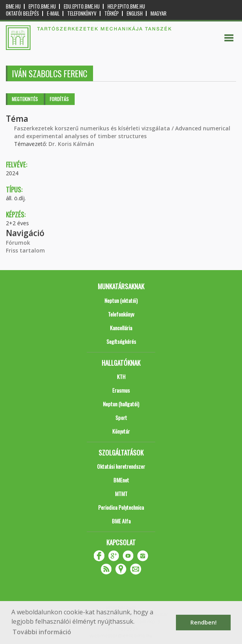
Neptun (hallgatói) (121, 404)
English (135, 13)
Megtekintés (25, 99)
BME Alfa (121, 521)
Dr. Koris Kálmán (71, 144)
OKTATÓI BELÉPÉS (22, 13)
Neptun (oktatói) (121, 300)
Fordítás (59, 99)
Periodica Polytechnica (121, 507)
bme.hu (13, 6)
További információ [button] (42, 632)
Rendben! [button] (203, 622)
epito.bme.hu (42, 6)
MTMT (121, 494)
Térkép (112, 13)
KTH (121, 376)
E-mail (53, 13)
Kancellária (121, 328)
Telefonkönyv (82, 13)
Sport (121, 417)
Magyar (159, 13)
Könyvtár (121, 431)
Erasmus (121, 390)
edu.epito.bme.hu (82, 6)
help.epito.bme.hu (126, 6)
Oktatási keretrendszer (121, 466)
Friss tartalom (25, 250)
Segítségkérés (121, 341)
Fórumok (18, 243)
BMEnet (121, 480)
